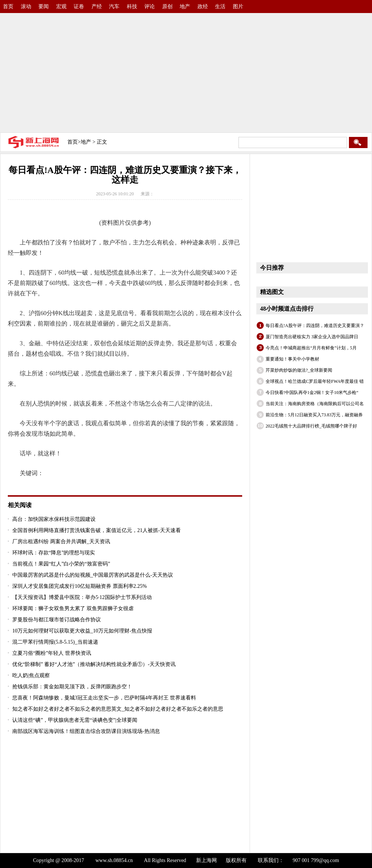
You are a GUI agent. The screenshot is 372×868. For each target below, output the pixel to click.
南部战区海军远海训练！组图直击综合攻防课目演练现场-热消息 (86, 731)
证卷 (79, 7)
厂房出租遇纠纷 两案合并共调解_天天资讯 (61, 542)
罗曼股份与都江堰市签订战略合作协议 (57, 620)
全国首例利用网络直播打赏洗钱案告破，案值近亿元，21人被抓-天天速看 (97, 530)
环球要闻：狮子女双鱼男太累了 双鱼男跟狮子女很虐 (73, 608)
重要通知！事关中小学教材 (292, 359)
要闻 (44, 7)
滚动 (26, 7)
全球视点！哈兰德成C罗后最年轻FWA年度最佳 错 (315, 381)
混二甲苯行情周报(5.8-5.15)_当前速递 (55, 642)
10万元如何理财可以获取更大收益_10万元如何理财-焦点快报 (82, 631)
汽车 (114, 7)
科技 (132, 7)
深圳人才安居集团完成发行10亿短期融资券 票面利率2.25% (80, 586)
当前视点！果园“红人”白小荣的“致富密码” (61, 564)
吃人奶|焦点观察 (31, 675)
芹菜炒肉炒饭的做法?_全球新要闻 (299, 370)
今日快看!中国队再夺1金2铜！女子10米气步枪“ (312, 393)
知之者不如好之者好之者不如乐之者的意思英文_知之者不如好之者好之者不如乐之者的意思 (118, 709)
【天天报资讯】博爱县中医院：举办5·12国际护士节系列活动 (82, 597)
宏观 (61, 7)
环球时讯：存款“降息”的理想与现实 (54, 553)
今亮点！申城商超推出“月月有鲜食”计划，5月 (311, 348)
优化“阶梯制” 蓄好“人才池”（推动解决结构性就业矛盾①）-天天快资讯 (94, 664)
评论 (150, 7)
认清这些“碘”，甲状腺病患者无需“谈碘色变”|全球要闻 (75, 720)
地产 (185, 7)
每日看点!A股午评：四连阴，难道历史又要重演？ (315, 326)
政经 (203, 7)
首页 (8, 7)
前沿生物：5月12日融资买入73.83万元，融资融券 (314, 415)
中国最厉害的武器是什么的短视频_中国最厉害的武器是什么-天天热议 (93, 575)
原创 (167, 7)
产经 (97, 7)
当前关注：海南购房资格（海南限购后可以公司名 (315, 404)
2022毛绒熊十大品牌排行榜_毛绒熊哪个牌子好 (311, 426)
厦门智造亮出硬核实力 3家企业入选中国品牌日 (312, 337)
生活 (220, 7)
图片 (238, 7)
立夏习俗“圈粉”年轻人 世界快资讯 (52, 653)
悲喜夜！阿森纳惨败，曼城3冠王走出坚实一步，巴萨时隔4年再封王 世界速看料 (104, 698)
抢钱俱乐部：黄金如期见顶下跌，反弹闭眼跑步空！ (72, 687)
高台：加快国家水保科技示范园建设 (54, 519)
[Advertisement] (115, 71)
